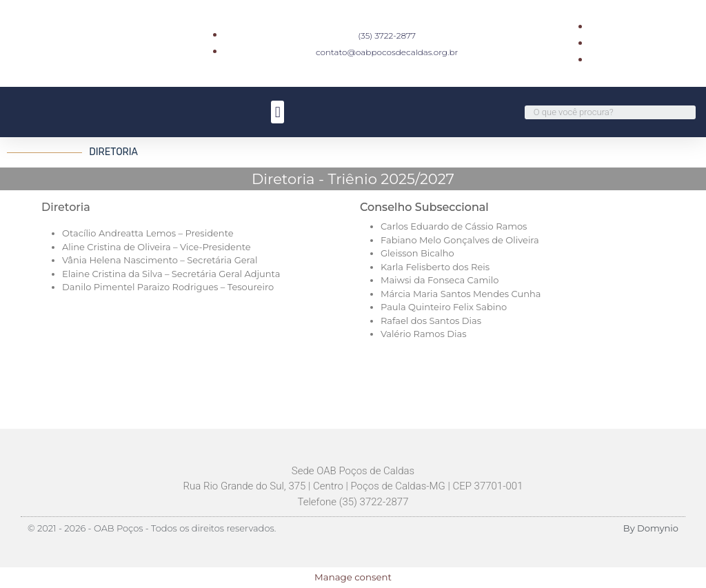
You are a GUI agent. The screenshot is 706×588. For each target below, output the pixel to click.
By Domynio (651, 528)
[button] (278, 112)
